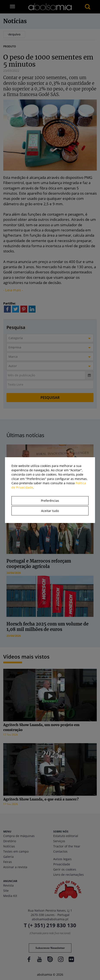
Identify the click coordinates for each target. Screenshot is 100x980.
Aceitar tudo (50, 511)
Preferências (50, 501)
